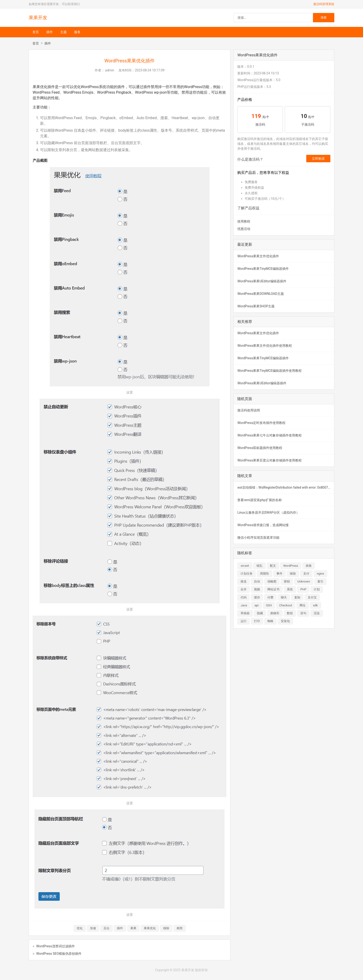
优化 (80, 928)
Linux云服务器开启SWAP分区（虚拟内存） (268, 512)
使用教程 (244, 221)
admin (110, 70)
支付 (306, 574)
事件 (279, 574)
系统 (290, 589)
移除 (166, 928)
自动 (257, 581)
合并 (244, 589)
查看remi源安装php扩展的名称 (259, 500)
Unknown (304, 581)
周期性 (264, 574)
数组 (290, 613)
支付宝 (312, 597)
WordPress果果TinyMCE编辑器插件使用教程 (269, 371)
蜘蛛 (270, 621)
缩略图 (272, 581)
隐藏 (260, 613)
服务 (77, 32)
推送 (244, 581)
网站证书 (273, 589)
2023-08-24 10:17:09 (150, 70)
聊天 (284, 597)
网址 (303, 605)
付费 (270, 597)
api (257, 605)
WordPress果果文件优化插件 (258, 256)
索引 (320, 581)
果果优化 (150, 928)
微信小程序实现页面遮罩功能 (258, 538)
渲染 (317, 613)
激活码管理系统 (324, 4)
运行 (244, 621)
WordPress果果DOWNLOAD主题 (260, 294)
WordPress (291, 566)
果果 (133, 928)
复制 (297, 597)
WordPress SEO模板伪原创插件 (59, 954)
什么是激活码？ (250, 159)
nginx (320, 574)
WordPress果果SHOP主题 (256, 306)
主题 (63, 32)
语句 (303, 613)
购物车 (275, 613)
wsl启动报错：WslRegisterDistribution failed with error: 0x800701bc (286, 487)
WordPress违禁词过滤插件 (56, 946)
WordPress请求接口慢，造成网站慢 (263, 525)
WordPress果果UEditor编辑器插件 (262, 281)
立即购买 (318, 159)
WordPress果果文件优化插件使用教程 (265, 346)
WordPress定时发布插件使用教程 (261, 423)
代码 (244, 597)
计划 (317, 589)
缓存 (257, 597)
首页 (36, 32)
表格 (309, 566)
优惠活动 (244, 229)
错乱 (260, 566)
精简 (180, 928)
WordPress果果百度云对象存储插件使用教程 (269, 460)
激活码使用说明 (249, 410)
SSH (269, 605)
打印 (257, 621)
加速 (93, 928)
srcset (245, 566)
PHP (303, 589)
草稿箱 (245, 613)
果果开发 (38, 18)
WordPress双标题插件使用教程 (260, 448)
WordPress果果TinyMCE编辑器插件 (263, 269)
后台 (106, 928)
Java (244, 605)
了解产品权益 (248, 208)
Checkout (286, 605)
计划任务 (247, 574)
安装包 (285, 621)
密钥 (287, 581)
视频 (257, 589)
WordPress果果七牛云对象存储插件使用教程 (269, 435)
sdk (315, 605)
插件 (50, 32)
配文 (273, 566)
